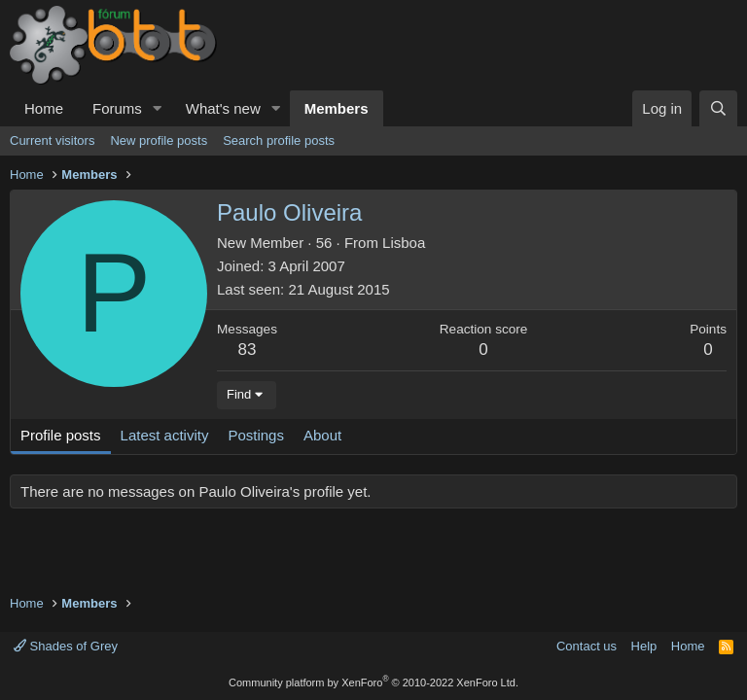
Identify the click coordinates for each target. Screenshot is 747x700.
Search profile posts (279, 140)
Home (44, 108)
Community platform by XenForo (373, 682)
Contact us (587, 646)
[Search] (718, 108)
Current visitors (52, 140)
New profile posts (159, 140)
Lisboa (404, 243)
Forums (117, 108)
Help (644, 646)
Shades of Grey (66, 646)
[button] (158, 108)
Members (337, 108)
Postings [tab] (256, 435)
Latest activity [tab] (165, 435)
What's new (223, 108)
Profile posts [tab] (61, 435)
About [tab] (322, 435)
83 (248, 350)
